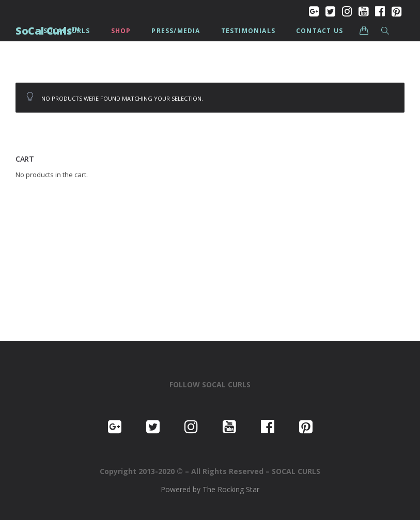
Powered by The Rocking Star (210, 489)
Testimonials (248, 31)
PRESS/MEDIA (176, 31)
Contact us (320, 31)
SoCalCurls (67, 31)
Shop (121, 31)
